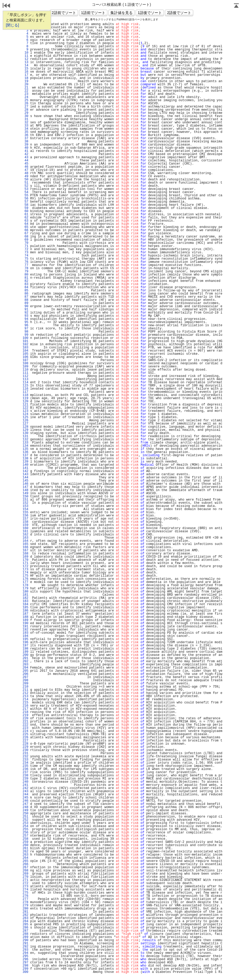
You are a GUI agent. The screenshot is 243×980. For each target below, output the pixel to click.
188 (25, 617)
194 (25, 636)
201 (25, 658)
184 (25, 604)
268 (25, 871)
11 (25, 56)
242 (25, 788)
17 (25, 75)
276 (25, 896)
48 (25, 173)
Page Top (236, 6)
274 (25, 890)
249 (25, 810)
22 (25, 91)
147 (25, 487)
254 (25, 826)
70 (25, 243)
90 (25, 306)
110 (25, 370)
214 (25, 699)
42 (25, 154)
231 (25, 753)
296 (25, 959)
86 (25, 294)
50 (25, 180)
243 (25, 791)
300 (25, 972)
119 (25, 398)
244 (25, 795)
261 (25, 848)
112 (25, 376)
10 (25, 53)
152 (25, 503)
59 (25, 208)
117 (25, 392)
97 (25, 329)
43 (25, 157)
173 (25, 570)
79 (25, 272)
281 (25, 912)
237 (25, 772)
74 (25, 256)
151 (25, 500)
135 (25, 449)
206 (25, 674)
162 (25, 535)
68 (25, 237)
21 (25, 88)
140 (25, 465)
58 (25, 205)
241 (25, 785)
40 (25, 148)
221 (25, 722)
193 (25, 633)
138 (25, 459)
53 (25, 189)
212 (25, 693)
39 (25, 145)
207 (25, 677)
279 (25, 906)
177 (25, 582)
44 (25, 161)
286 (25, 928)
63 (25, 221)
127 (25, 424)
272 (25, 883)
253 (25, 823)
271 (25, 880)
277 (25, 899)
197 (25, 646)
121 (25, 405)
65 (25, 227)
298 (25, 966)
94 (25, 319)
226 (25, 738)
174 (25, 573)
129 (25, 430)
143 (25, 474)
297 (25, 963)
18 (25, 78)
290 (25, 940)
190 (25, 623)
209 (25, 684)
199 (25, 652)
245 (25, 798)
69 (25, 240)
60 (25, 211)
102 (25, 344)
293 (25, 950)
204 (25, 668)
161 (25, 531)
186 (25, 611)
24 (25, 97)
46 (25, 167)
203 (25, 665)
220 (25, 718)
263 (25, 855)
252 (25, 820)
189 (25, 620)
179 (25, 589)
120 (25, 402)
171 (25, 563)
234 (25, 763)
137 (25, 455)
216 (25, 706)
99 (25, 335)
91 (25, 310)
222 (25, 725)
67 (25, 234)
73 (25, 253)
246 (25, 801)
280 (25, 909)
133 (25, 443)
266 (25, 864)
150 (25, 497)
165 (25, 544)
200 (25, 655)
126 (25, 421)
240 (25, 782)
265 (25, 861)
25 (25, 100)
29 (25, 113)
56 (25, 199)
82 (25, 281)
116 (25, 389)
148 (25, 490)
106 (25, 357)
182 (25, 598)
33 (25, 126)
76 (25, 262)
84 (25, 287)
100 (25, 338)
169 (25, 557)
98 (25, 332)
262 (25, 852)
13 (25, 62)
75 (25, 259)
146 (25, 484)
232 (25, 757)
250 (25, 814)
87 (25, 297)
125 (25, 417)
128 (25, 427)
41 (25, 151)
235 (25, 766)
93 (25, 316)
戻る (7, 6)
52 (25, 186)
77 (25, 265)
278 (25, 902)
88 (25, 300)
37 (25, 138)
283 (25, 918)
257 (25, 836)
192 (25, 630)
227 (25, 741)
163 (25, 538)
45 (25, 164)
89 (25, 303)
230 (25, 750)
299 (25, 969)
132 (25, 440)
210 (25, 687)
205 (25, 671)
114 (25, 382)
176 (25, 579)
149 (25, 493)
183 (25, 601)
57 (25, 202)
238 (25, 776)
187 (25, 614)
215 (25, 703)
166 (25, 547)
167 (25, 550)
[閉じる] (12, 25)
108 (25, 363)
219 (25, 715)
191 (25, 627)
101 (25, 341)
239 (25, 779)
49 (25, 176)
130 (25, 433)
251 (25, 817)
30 (25, 116)
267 (25, 867)
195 (25, 639)
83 (25, 284)
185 (25, 608)
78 (25, 268)
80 (25, 275)
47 (25, 170)
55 (25, 195)
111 (25, 373)
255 (25, 829)
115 (25, 386)
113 (25, 379)
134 (25, 446)
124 (25, 414)
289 (25, 937)
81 (25, 278)
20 (25, 85)
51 (25, 183)
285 (25, 925)
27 (25, 107)
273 (25, 886)
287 (25, 931)
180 (25, 592)
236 (25, 769)
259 (25, 842)
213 (25, 696)
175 (25, 576)
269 (25, 874)
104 (25, 351)
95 (25, 322)
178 (25, 585)
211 (25, 690)
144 (25, 478)
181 (25, 595)
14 (25, 66)
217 (25, 709)
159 (25, 525)
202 (25, 661)
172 (25, 566)
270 (25, 877)
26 (25, 104)
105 (25, 354)
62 (25, 218)
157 (25, 519)
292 (25, 947)
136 (25, 452)
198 (25, 649)
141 (25, 468)
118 (25, 395)
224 (25, 731)
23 (25, 94)
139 (25, 462)
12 (25, 59)
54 (25, 192)
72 (25, 249)
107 (25, 360)
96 (25, 325)
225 (25, 734)
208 (25, 680)
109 (25, 367)
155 (25, 512)
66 (25, 230)
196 (25, 642)
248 (25, 807)
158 (25, 522)
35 (25, 132)
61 (25, 214)
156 (25, 516)
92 (25, 313)
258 (25, 839)
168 (25, 554)
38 (25, 142)
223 (25, 728)
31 (25, 119)
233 (25, 760)
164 (25, 541)
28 (25, 110)
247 (25, 804)
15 (25, 69)
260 (25, 845)
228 (25, 744)
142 (25, 471)
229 (25, 747)
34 (25, 129)
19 (25, 81)
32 (25, 123)
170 (25, 560)
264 (25, 858)
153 (25, 506)
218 (25, 712)
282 (25, 915)
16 (25, 72)
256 (25, 833)
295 (25, 956)
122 (25, 408)
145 (25, 481)
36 (25, 135)
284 (25, 921)
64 (25, 224)
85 (25, 291)
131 (25, 436)
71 (25, 246)
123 (25, 411)
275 (25, 893)
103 (25, 348)
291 (25, 944)
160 (25, 528)
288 (25, 934)
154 (25, 509)
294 (25, 953)
